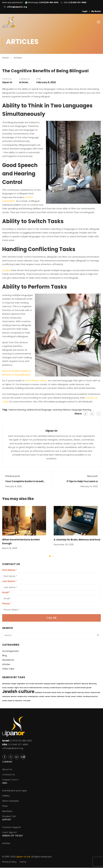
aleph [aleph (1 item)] (14, 684)
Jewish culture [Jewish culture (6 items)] (18, 692)
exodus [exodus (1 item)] (11, 688)
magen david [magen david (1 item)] (71, 693)
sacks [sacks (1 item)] (42, 697)
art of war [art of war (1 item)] (30, 684)
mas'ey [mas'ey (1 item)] (80, 693)
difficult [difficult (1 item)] (77, 684)
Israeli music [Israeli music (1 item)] (55, 688)
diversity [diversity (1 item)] (93, 684)
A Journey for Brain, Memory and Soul (77, 540)
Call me (52, 618)
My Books (96, 11)
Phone (7, 604)
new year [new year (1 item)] (6, 697)
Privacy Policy (9, 862)
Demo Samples (11, 801)
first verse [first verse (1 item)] (24, 688)
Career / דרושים (10, 780)
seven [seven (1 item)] (48, 697)
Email (6, 593)
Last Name (9, 582)
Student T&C (9, 817)
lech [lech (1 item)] (59, 693)
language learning (81, 410)
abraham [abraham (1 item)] (6, 684)
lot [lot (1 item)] (63, 693)
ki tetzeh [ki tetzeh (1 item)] (47, 693)
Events (15, 791)
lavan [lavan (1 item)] (54, 693)
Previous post (13, 476)
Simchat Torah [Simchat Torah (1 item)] (64, 697)
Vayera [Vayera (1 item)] (11, 701)
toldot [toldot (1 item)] (79, 697)
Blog (5, 656)
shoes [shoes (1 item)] (54, 697)
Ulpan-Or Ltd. (23, 857)
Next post (92, 476)
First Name (9, 570)
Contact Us (8, 775)
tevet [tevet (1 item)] (73, 697)
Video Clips (8, 669)
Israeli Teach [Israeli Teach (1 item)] (80, 688)
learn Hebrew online (36, 381)
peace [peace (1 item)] (14, 697)
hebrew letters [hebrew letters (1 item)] (36, 688)
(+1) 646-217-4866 (77, 2)
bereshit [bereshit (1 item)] (39, 684)
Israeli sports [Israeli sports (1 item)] (68, 688)
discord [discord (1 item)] (85, 684)
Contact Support (12, 827)
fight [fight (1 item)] (17, 688)
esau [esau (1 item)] (4, 688)
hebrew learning (17, 410)
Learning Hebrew (62, 410)
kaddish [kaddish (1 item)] (39, 693)
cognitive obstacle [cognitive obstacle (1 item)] (65, 684)
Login (85, 11)
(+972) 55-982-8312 (21, 741)
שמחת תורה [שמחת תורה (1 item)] (26, 701)
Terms (23, 862)
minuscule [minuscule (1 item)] (95, 693)
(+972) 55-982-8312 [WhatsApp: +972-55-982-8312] (49, 3)
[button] (50, 557)
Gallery (6, 796)
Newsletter (8, 660)
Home (5, 58)
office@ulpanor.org (17, 7)
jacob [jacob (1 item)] (89, 688)
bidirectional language (39, 410)
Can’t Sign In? (10, 833)
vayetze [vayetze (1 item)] (18, 701)
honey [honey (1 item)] (46, 688)
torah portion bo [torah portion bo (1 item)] (90, 697)
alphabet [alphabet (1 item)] (21, 684)
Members (7, 811)
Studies (6, 271)
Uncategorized (10, 651)
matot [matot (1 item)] (87, 693)
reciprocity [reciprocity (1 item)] (22, 697)
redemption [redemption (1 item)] (33, 697)
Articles (18, 58)
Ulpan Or (7, 83)
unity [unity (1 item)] (5, 701)
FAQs (5, 806)
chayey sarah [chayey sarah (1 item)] (50, 684)
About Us (7, 770)
